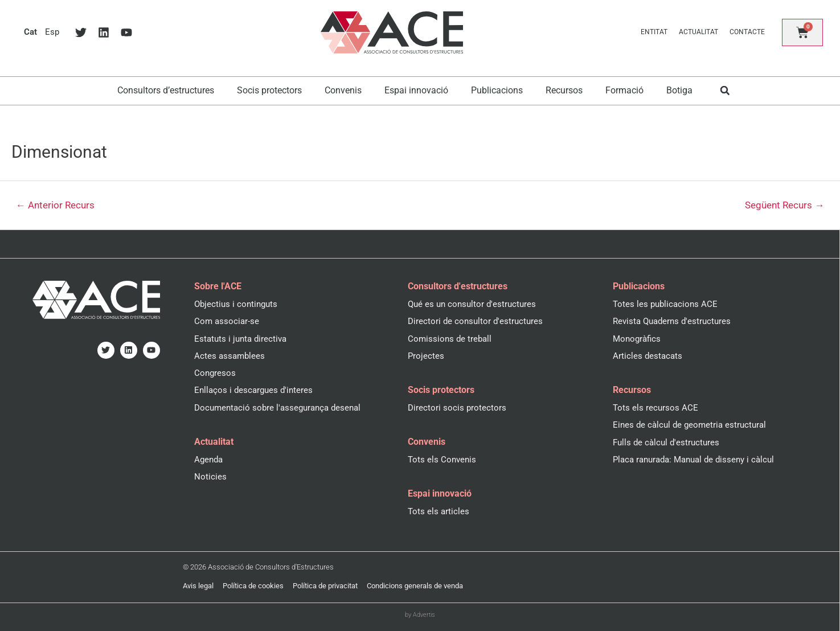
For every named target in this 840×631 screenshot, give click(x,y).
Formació (624, 90)
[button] (725, 91)
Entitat (654, 32)
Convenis (343, 90)
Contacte (747, 32)
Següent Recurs (784, 205)
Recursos (564, 90)
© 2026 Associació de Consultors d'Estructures (258, 567)
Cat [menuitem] (31, 32)
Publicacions (497, 90)
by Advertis (420, 615)
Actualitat (698, 32)
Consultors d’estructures (166, 90)
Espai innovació (416, 90)
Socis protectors (269, 90)
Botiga (679, 90)
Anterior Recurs (55, 205)
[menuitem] (31, 32)
